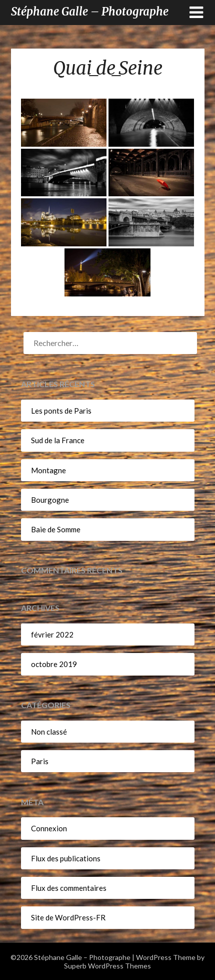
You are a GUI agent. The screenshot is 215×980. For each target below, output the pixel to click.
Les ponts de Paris (61, 411)
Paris (40, 761)
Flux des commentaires (69, 888)
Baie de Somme (56, 529)
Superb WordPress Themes (107, 966)
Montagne (48, 470)
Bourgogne (50, 500)
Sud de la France (58, 440)
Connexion (49, 828)
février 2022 (52, 634)
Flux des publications (66, 858)
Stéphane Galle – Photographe (90, 12)
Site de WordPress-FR (68, 917)
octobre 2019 (54, 664)
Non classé (49, 732)
